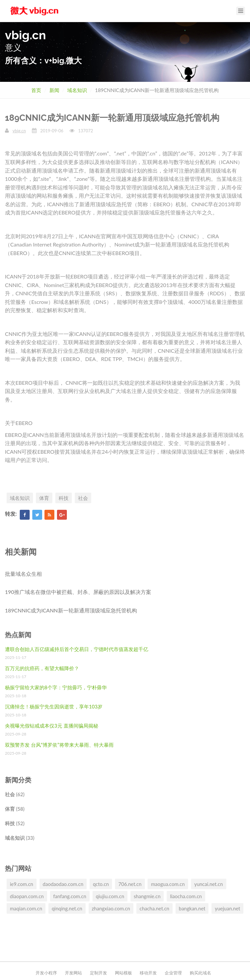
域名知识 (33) (20, 838)
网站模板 (124, 973)
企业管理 (173, 973)
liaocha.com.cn (186, 896)
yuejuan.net (227, 908)
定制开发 (98, 973)
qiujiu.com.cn (110, 896)
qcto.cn (101, 884)
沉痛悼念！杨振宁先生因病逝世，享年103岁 (54, 706)
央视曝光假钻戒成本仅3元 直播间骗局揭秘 (52, 726)
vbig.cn (19, 131)
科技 (64, 498)
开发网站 (73, 973)
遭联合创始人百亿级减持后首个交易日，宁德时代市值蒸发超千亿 (77, 649)
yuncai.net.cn (209, 884)
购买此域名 (200, 973)
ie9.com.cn (22, 884)
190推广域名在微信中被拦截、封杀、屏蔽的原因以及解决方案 (78, 592)
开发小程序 (46, 973)
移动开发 (148, 973)
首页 (36, 90)
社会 (83, 498)
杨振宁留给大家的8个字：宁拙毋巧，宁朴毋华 (56, 687)
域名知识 (77, 90)
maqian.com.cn (26, 908)
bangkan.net (192, 908)
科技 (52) (15, 823)
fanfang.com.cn (70, 896)
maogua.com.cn (168, 884)
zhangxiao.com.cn (111, 908)
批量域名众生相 (23, 574)
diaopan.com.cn (27, 896)
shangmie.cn (147, 896)
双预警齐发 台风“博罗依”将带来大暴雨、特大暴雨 (59, 745)
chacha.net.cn (154, 908)
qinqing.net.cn (67, 908)
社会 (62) (15, 794)
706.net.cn (130, 884)
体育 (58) (15, 809)
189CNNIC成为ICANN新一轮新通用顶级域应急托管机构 (71, 610)
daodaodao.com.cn (63, 884)
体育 (44, 498)
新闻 (54, 90)
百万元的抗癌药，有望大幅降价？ (42, 668)
